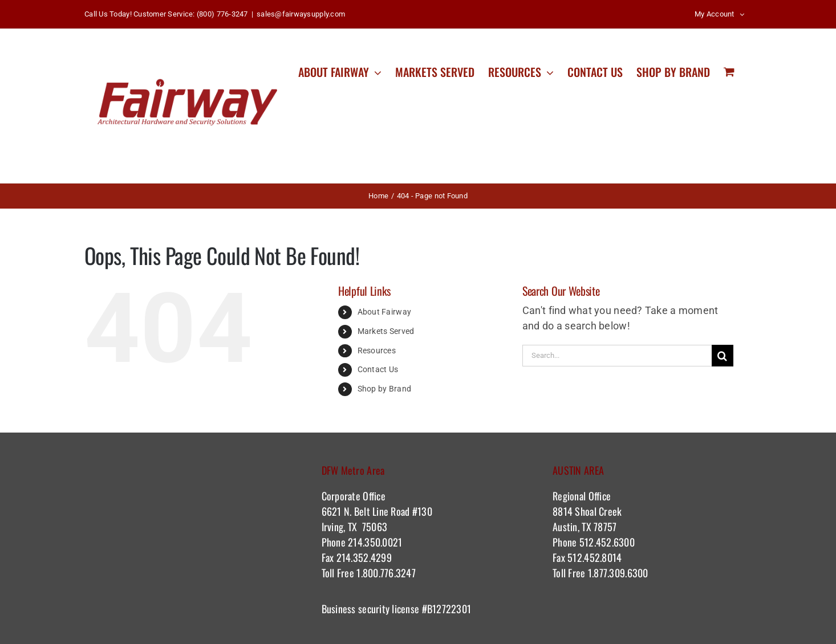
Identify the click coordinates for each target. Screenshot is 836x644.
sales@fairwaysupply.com (301, 14)
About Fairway (385, 312)
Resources (377, 350)
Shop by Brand (385, 389)
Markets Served (386, 331)
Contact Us (378, 369)
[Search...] (617, 356)
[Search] (723, 356)
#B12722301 (448, 609)
